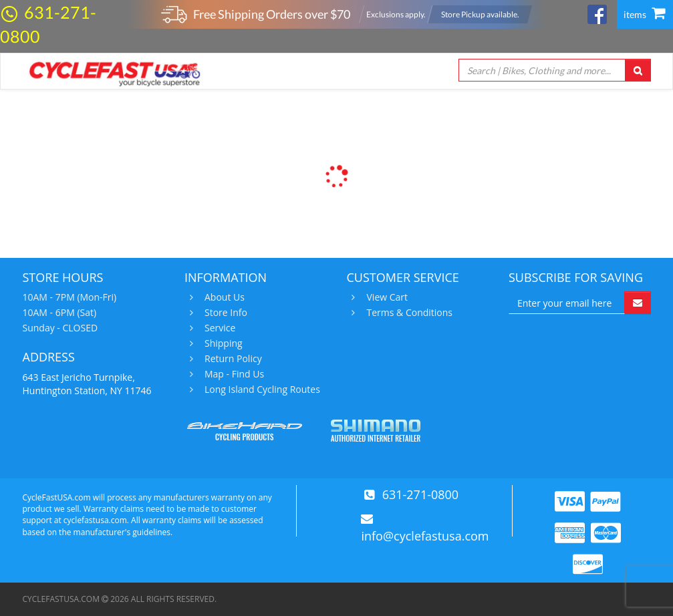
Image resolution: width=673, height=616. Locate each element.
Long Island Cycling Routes (261, 390)
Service (218, 328)
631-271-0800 (421, 494)
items (644, 14)
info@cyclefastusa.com (425, 536)
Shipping (222, 343)
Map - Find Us (233, 374)
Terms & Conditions (408, 313)
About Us (223, 297)
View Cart (386, 297)
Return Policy (232, 359)
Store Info (224, 313)
